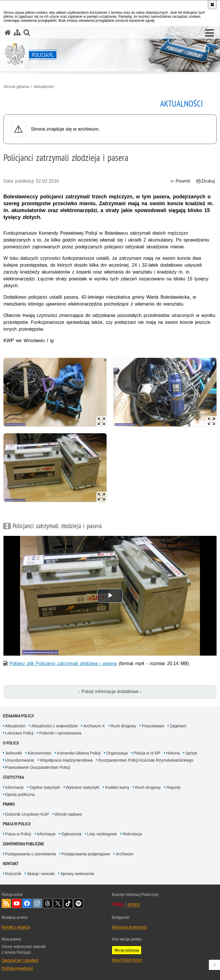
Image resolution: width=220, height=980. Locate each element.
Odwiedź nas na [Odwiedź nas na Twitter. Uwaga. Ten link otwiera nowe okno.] (58, 903)
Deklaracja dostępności (129, 927)
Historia (173, 753)
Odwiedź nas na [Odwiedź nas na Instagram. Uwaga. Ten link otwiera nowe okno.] (37, 903)
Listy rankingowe (102, 834)
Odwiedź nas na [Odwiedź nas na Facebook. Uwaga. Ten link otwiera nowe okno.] (27, 903)
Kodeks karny (117, 787)
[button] (210, 33)
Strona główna (16, 87)
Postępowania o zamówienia (31, 854)
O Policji (11, 743)
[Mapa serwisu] (17, 32)
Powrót (180, 181)
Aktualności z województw (54, 726)
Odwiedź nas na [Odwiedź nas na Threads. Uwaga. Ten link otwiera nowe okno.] (48, 903)
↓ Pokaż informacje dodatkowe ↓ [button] (110, 691)
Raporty (173, 787)
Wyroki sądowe (68, 814)
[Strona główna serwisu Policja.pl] (8, 32)
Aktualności (44, 87)
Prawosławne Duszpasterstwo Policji (38, 767)
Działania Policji (18, 716)
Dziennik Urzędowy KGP (27, 814)
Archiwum (124, 854)
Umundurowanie (20, 760)
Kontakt (11, 864)
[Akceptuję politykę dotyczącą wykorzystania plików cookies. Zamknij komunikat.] (212, 5)
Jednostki (14, 753)
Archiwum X (94, 726)
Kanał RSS (6, 903)
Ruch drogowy (123, 726)
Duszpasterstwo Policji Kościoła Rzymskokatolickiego (146, 760)
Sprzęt (191, 753)
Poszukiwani (153, 726)
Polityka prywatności (17, 968)
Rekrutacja (132, 834)
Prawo (9, 804)
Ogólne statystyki (45, 787)
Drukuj (206, 181)
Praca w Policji (17, 824)
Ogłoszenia (71, 834)
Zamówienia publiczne (23, 844)
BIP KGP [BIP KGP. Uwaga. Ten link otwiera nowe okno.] (134, 905)
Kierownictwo (40, 753)
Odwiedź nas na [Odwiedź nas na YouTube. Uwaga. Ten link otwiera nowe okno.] (17, 903)
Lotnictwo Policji (19, 733)
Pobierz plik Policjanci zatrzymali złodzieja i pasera (63, 663)
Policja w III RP (147, 753)
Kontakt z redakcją (16, 927)
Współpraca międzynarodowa (66, 760)
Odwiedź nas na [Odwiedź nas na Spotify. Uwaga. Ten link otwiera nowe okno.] (78, 903)
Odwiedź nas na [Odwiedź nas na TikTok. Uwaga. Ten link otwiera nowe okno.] (68, 903)
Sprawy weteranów (77, 874)
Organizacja (117, 753)
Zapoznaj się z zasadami (20, 960)
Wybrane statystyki (83, 787)
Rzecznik (13, 874)
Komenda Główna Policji (79, 753)
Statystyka (13, 777)
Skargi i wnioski (41, 874)
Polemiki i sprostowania (60, 733)
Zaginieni (178, 726)
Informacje (14, 787)
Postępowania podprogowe (86, 854)
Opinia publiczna (20, 795)
